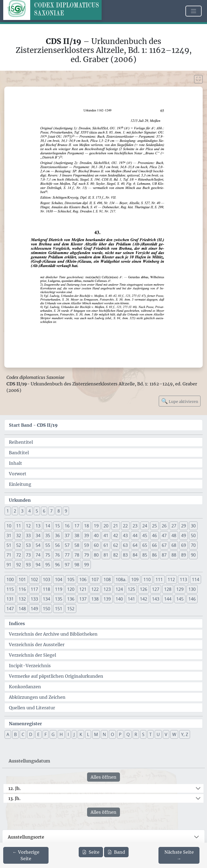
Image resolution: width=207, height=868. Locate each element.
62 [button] (116, 545)
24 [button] (145, 526)
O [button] (112, 734)
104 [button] (59, 579)
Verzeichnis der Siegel (32, 655)
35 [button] (48, 535)
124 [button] (119, 589)
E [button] (38, 734)
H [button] (61, 734)
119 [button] (59, 589)
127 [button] (156, 589)
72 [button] (19, 555)
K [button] (81, 734)
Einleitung (20, 484)
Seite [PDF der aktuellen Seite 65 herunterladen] (91, 852)
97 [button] (67, 565)
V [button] (166, 734)
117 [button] (34, 589)
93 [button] (28, 565)
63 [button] (125, 545)
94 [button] (38, 565)
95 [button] (48, 565)
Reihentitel (21, 442)
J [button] (74, 734)
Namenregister (25, 724)
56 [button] (57, 545)
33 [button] (28, 535)
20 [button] (106, 526)
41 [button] (106, 535)
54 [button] (38, 545)
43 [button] (125, 535)
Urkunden (20, 500)
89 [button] (184, 555)
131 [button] (10, 599)
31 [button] (9, 535)
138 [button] (95, 599)
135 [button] (59, 599)
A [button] (8, 734)
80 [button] (96, 555)
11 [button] (19, 526)
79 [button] (87, 555)
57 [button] (67, 545)
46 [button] (154, 535)
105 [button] (71, 579)
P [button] (120, 734)
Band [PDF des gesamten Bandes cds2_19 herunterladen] (116, 852)
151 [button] (59, 609)
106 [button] (83, 579)
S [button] (143, 734)
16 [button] (67, 526)
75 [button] (48, 555)
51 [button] (9, 545)
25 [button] (154, 526)
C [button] (23, 734)
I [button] (68, 734)
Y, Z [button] (185, 734)
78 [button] (77, 555)
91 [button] (9, 565)
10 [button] (9, 526)
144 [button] (168, 599)
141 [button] (131, 599)
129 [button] (180, 589)
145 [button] (180, 599)
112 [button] (171, 579)
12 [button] (28, 526)
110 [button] (147, 579)
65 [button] (145, 545)
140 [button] (119, 599)
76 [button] (57, 555)
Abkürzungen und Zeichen (37, 697)
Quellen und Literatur (32, 708)
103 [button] (46, 579)
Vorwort (18, 474)
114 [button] (196, 579)
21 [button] (116, 526)
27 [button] (174, 526)
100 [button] (10, 579)
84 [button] (135, 555)
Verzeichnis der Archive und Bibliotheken (53, 634)
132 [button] (22, 599)
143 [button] (156, 599)
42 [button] (116, 535)
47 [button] (164, 535)
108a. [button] (121, 579)
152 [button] (71, 609)
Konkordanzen (25, 687)
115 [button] (10, 589)
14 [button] (48, 526)
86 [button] (154, 555)
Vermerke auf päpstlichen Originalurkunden (56, 676)
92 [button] (19, 565)
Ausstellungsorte (26, 837)
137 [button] (83, 599)
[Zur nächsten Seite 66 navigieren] (179, 855)
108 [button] (107, 579)
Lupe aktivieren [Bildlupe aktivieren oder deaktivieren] (180, 401)
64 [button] (135, 545)
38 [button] (77, 535)
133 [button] (34, 599)
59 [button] (87, 545)
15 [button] (57, 526)
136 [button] (71, 599)
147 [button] (10, 609)
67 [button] (164, 545)
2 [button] (15, 511)
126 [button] (144, 589)
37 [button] (67, 535)
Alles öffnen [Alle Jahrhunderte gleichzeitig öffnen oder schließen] (103, 777)
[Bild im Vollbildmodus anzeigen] (198, 79)
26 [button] (164, 526)
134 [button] (46, 599)
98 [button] (77, 565)
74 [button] (38, 555)
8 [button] (59, 511)
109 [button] (135, 579)
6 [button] (44, 511)
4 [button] (30, 511)
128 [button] (168, 589)
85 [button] (145, 555)
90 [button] (193, 555)
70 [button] (193, 545)
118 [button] (46, 589)
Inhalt (15, 463)
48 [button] (174, 535)
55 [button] (48, 545)
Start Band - (33, 425)
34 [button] (38, 535)
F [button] (46, 734)
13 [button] (38, 526)
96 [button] (57, 565)
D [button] (31, 734)
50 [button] (193, 535)
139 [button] (107, 599)
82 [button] (116, 555)
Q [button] (128, 734)
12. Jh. (15, 788)
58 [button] (77, 545)
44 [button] (135, 535)
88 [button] (174, 555)
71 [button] (9, 555)
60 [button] (96, 545)
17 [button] (77, 526)
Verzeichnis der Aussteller (37, 645)
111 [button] (159, 579)
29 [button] (184, 526)
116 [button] (22, 589)
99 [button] (87, 565)
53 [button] (28, 545)
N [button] (104, 734)
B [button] (15, 734)
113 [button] (183, 579)
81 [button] (106, 555)
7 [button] (51, 511)
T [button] (151, 734)
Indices (17, 623)
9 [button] (66, 511)
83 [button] (125, 555)
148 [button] (22, 609)
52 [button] (19, 545)
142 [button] (144, 599)
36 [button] (57, 535)
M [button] (96, 734)
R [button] (136, 734)
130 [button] (192, 589)
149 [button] (34, 609)
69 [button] (184, 545)
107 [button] (95, 579)
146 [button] (192, 599)
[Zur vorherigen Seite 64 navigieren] (26, 855)
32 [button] (19, 535)
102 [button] (34, 579)
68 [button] (174, 545)
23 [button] (135, 526)
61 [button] (106, 545)
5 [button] (37, 511)
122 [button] (95, 589)
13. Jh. (14, 798)
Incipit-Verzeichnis (30, 666)
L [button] (88, 734)
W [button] (174, 734)
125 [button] (131, 589)
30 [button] (193, 526)
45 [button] (145, 535)
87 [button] (164, 555)
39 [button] (87, 535)
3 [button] (22, 511)
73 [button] (28, 555)
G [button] (53, 734)
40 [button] (96, 535)
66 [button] (154, 545)
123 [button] (107, 589)
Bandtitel (19, 453)
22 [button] (125, 526)
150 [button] (46, 609)
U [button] (158, 734)
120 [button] (71, 589)
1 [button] (8, 511)
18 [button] (87, 526)
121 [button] (83, 589)
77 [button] (67, 555)
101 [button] (22, 579)
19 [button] (96, 526)
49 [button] (184, 535)
